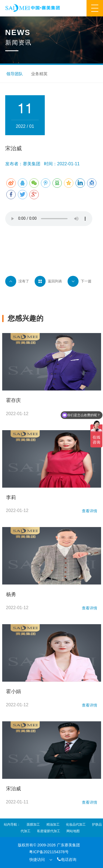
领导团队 (15, 74)
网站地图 (73, 831)
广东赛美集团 (68, 845)
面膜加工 (33, 824)
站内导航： (12, 824)
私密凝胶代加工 (49, 831)
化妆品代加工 (76, 824)
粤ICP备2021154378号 (49, 852)
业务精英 (39, 74)
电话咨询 (66, 859)
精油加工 (53, 824)
